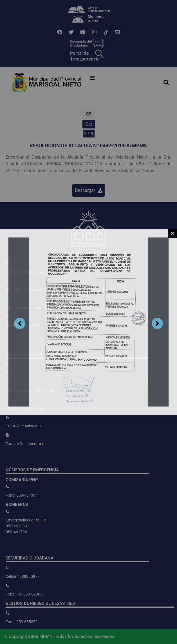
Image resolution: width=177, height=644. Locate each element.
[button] (92, 78)
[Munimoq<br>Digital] (78, 20)
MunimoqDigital (96, 19)
